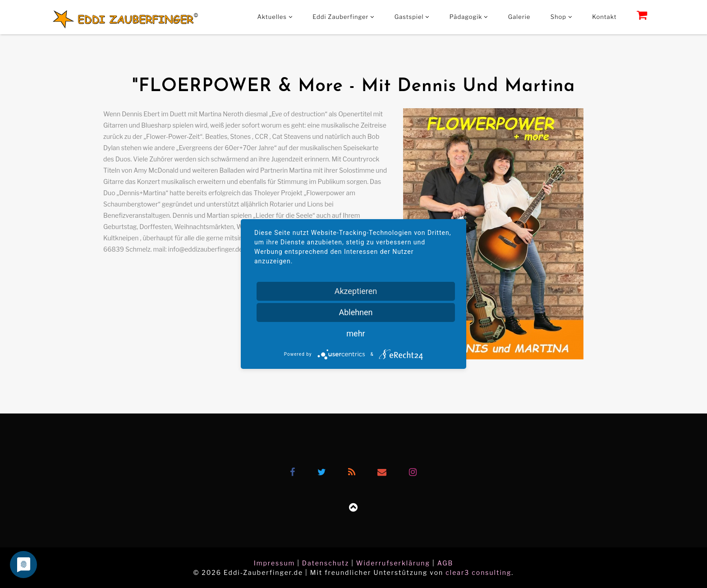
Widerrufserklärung (393, 563)
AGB (445, 563)
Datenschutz (326, 563)
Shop (561, 17)
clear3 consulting (478, 572)
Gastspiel (412, 17)
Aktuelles (275, 17)
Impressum (275, 563)
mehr (356, 333)
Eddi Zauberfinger (343, 17)
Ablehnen (356, 312)
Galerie (519, 17)
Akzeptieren (356, 291)
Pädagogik (469, 17)
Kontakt (604, 17)
